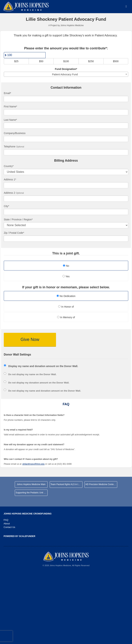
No (66, 266)
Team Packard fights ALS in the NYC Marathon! (67, 484)
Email (7, 93)
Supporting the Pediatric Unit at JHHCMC (32, 493)
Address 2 (9, 193)
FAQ (6, 520)
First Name (10, 106)
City (6, 206)
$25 (16, 61)
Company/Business (15, 133)
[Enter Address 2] (66, 199)
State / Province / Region (18, 219)
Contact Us (9, 527)
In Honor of (66, 307)
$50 (41, 61)
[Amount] (25, 55)
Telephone (10, 146)
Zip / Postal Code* (14, 233)
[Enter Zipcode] (66, 239)
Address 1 (10, 179)
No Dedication (66, 296)
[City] (66, 212)
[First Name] (66, 112)
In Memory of (66, 317)
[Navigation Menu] (126, 7)
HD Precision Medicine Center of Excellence (101, 484)
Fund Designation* (66, 69)
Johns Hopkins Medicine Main (31, 484)
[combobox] (66, 74)
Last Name (10, 120)
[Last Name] (66, 126)
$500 (116, 61)
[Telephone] (66, 152)
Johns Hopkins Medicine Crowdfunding (28, 514)
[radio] (66, 296)
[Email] (66, 99)
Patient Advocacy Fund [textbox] (65, 74)
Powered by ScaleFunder (19, 536)
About (7, 524)
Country (9, 166)
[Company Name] (66, 139)
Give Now (30, 339)
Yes (66, 276)
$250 (91, 61)
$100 (66, 61)
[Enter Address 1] (66, 185)
